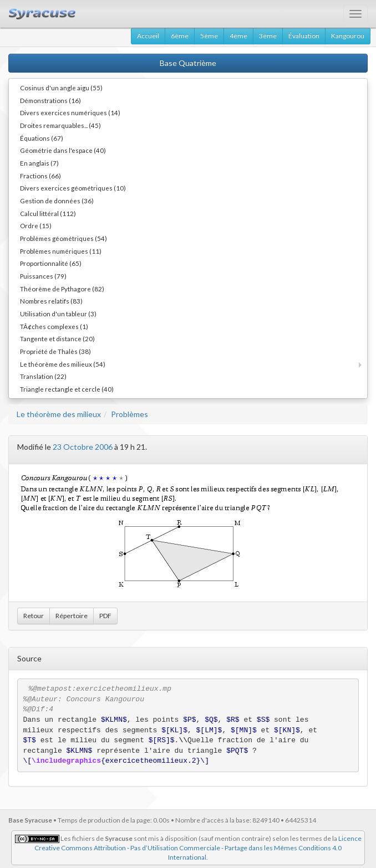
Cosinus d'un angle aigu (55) (61, 88)
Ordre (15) (36, 225)
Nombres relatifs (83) (51, 301)
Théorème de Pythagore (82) (62, 289)
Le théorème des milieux (59, 414)
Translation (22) (43, 376)
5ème (209, 36)
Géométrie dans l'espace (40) (63, 150)
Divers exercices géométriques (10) (73, 188)
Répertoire (72, 616)
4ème (238, 36)
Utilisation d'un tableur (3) (58, 314)
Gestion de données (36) (57, 201)
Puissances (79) (43, 276)
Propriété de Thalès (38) (55, 351)
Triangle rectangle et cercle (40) (67, 389)
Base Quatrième (188, 63)
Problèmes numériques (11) (61, 251)
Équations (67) (42, 138)
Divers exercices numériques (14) (70, 112)
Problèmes (129, 414)
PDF (105, 616)
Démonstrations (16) (50, 100)
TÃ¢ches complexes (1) (54, 326)
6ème (180, 36)
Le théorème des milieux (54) (63, 364)
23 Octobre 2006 (83, 447)
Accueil (148, 36)
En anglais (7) (39, 163)
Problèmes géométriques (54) (63, 238)
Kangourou (348, 36)
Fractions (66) (40, 176)
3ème (268, 36)
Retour (34, 616)
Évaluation (304, 36)
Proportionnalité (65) (51, 263)
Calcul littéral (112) (48, 213)
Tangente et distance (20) (57, 338)
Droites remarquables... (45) (60, 125)
